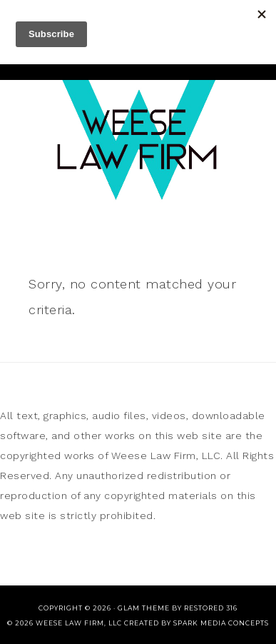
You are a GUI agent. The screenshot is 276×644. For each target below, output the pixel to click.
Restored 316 (211, 608)
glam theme (144, 608)
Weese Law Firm (138, 136)
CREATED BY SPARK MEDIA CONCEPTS (196, 623)
